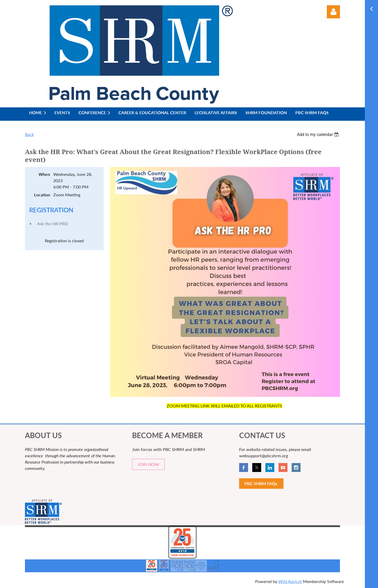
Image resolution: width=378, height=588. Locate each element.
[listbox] (318, 135)
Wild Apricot (290, 581)
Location (42, 195)
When (44, 174)
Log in (333, 12)
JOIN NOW (148, 464)
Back (29, 134)
